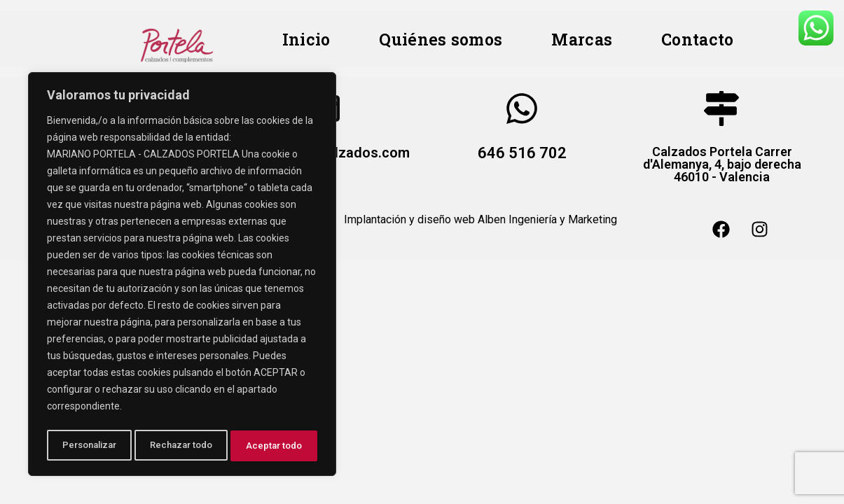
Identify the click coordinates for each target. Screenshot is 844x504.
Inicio (306, 39)
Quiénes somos (441, 39)
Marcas (582, 39)
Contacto (697, 39)
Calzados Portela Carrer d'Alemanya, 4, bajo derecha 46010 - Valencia (721, 164)
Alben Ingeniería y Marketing (547, 219)
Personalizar (89, 446)
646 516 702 (522, 153)
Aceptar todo (276, 446)
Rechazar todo (182, 446)
